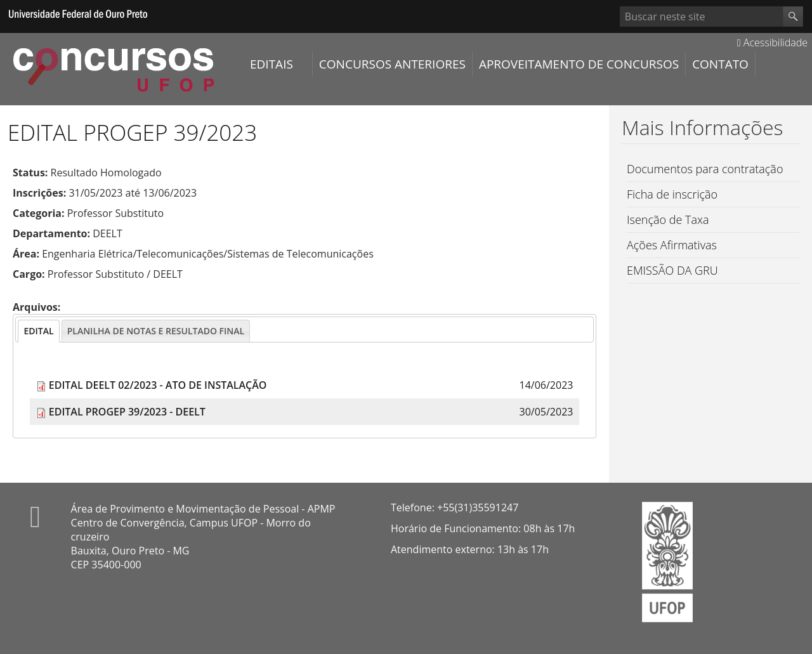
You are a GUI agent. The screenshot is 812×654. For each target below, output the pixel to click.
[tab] (38, 331)
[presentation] (38, 331)
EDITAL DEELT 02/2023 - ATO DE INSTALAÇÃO (158, 385)
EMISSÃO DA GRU (672, 270)
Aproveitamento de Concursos (579, 64)
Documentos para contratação (705, 169)
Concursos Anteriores (392, 64)
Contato (720, 64)
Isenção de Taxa (668, 219)
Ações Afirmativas (672, 245)
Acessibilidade (772, 43)
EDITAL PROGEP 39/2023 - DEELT (127, 412)
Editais (272, 64)
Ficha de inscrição (672, 194)
